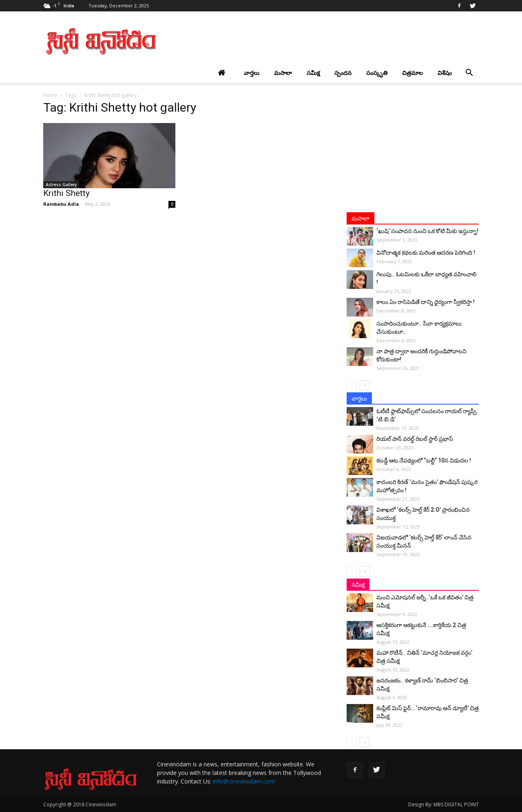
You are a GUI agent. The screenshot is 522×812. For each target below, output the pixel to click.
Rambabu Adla (61, 204)
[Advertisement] (330, 41)
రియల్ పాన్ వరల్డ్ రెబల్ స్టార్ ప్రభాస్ (415, 439)
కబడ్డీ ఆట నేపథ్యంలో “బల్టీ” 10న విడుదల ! (424, 460)
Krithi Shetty (66, 193)
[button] (469, 73)
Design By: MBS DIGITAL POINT (443, 804)
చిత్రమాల (413, 73)
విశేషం (445, 73)
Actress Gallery (61, 185)
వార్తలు (252, 73)
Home (50, 95)
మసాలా (283, 73)
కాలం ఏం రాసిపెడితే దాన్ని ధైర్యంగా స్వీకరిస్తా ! (426, 302)
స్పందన (343, 73)
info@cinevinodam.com (244, 781)
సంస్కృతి (377, 73)
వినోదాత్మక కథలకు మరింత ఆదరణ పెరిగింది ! (426, 253)
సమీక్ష (313, 73)
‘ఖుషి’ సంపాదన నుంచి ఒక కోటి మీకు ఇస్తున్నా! (427, 231)
